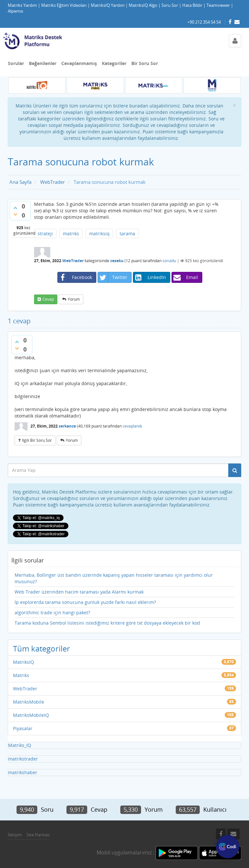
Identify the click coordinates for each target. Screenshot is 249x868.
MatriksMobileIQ (31, 715)
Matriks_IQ (20, 745)
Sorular (16, 63)
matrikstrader (23, 759)
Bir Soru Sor (145, 63)
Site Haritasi (38, 835)
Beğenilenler (43, 63)
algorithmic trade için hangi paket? (52, 612)
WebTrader (73, 261)
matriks (71, 234)
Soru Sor (170, 5)
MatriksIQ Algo (143, 5)
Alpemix (16, 11)
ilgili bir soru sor (37, 440)
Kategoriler (114, 63)
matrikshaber (23, 772)
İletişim (15, 835)
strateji (45, 234)
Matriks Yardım (22, 5)
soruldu (169, 261)
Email (185, 277)
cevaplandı (132, 426)
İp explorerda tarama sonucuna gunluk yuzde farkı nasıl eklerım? (85, 602)
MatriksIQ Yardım (108, 5)
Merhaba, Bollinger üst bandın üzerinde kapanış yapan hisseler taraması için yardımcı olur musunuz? (114, 578)
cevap (48, 299)
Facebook (75, 277)
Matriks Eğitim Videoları (64, 5)
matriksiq (99, 234)
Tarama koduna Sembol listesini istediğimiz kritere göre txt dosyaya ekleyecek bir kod (107, 623)
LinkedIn (150, 277)
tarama (127, 234)
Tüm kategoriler (41, 648)
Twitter (113, 277)
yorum (74, 299)
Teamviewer (218, 5)
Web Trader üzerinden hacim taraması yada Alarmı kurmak (79, 592)
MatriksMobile (29, 702)
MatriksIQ (24, 662)
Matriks (21, 675)
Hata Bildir (192, 5)
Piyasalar (23, 728)
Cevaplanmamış (79, 63)
